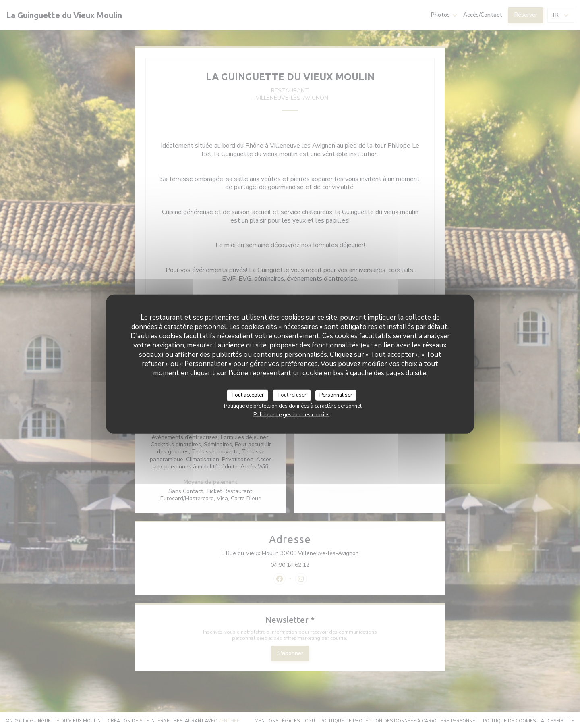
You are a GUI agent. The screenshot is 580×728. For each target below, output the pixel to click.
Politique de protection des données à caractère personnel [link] (293, 406)
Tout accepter (248, 395)
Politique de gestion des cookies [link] (292, 414)
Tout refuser (292, 395)
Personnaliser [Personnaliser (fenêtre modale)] (336, 395)
